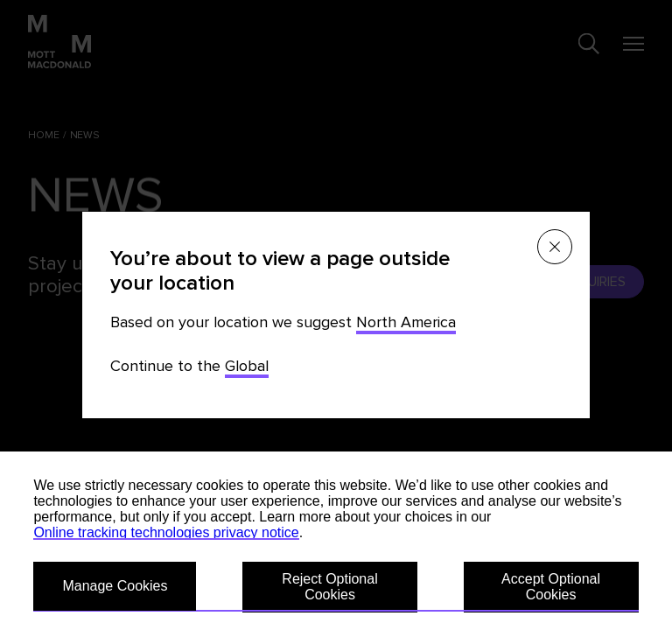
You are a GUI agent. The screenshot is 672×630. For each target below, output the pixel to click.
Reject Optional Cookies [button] (329, 587)
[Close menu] (555, 247)
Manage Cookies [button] (115, 586)
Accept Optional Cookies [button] (551, 587)
